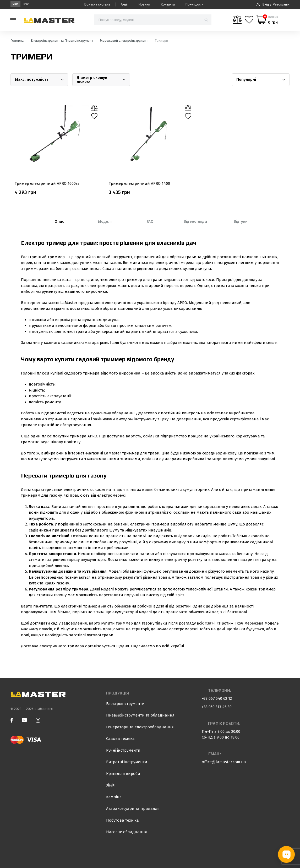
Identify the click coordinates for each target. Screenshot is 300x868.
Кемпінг (114, 797)
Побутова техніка (122, 820)
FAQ (150, 221)
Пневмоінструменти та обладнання (140, 715)
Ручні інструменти (123, 750)
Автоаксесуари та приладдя (133, 809)
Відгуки (241, 221)
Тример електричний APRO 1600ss (47, 183)
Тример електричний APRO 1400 (139, 183)
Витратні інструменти (127, 762)
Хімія (110, 785)
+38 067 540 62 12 (217, 698)
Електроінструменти (125, 704)
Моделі (105, 221)
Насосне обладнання (127, 832)
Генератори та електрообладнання (140, 727)
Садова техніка (120, 739)
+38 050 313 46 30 (217, 707)
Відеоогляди (195, 221)
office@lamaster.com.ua (224, 762)
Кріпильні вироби (123, 774)
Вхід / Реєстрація (273, 4)
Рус (26, 4)
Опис (59, 221)
